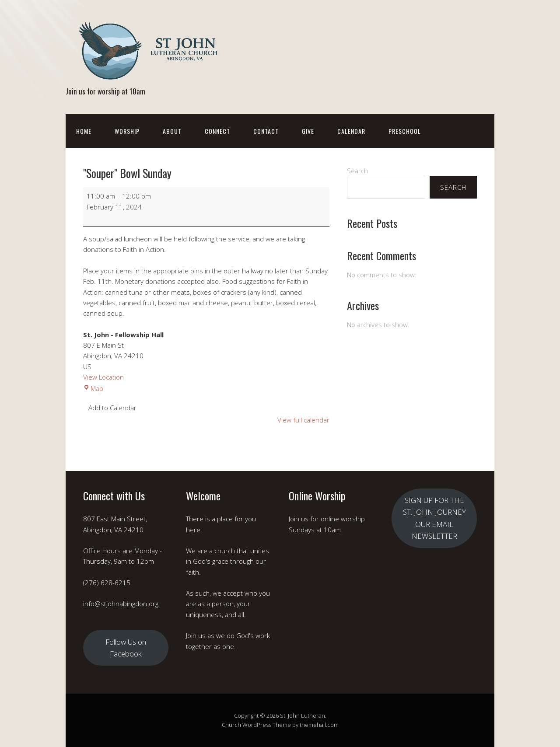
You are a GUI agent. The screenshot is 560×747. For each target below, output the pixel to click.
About (172, 131)
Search (357, 171)
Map (93, 388)
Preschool (405, 131)
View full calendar (303, 420)
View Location (103, 377)
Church (231, 725)
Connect (217, 131)
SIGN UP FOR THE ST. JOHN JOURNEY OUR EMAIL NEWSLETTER (434, 518)
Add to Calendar (112, 408)
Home (84, 131)
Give (308, 131)
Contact (266, 131)
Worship (127, 131)
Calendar (351, 131)
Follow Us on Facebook (126, 648)
